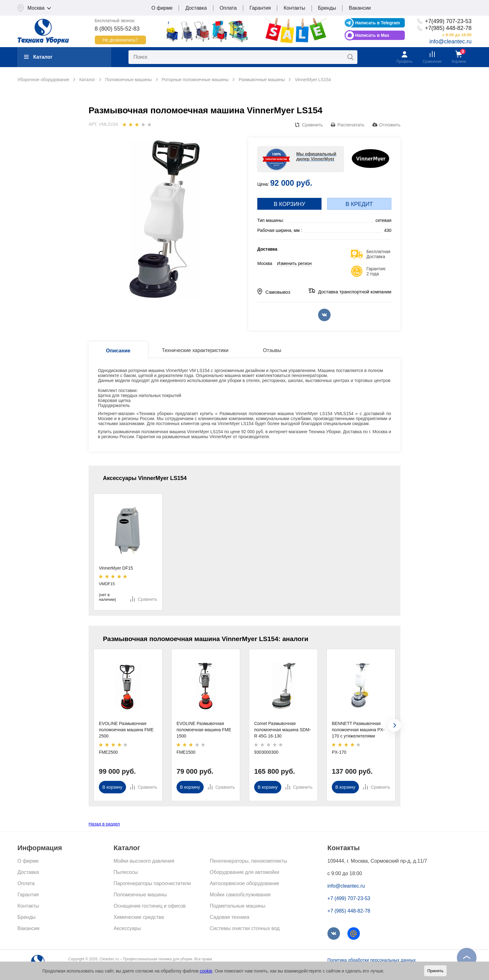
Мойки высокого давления (144, 861)
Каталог (38, 57)
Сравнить (312, 125)
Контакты (294, 8)
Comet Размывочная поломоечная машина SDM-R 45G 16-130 (283, 730)
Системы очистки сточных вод (245, 928)
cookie (206, 971)
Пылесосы (126, 872)
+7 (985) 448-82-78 (349, 911)
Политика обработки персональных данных (372, 960)
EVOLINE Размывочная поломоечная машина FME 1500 (204, 730)
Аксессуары (127, 928)
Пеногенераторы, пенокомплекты (249, 861)
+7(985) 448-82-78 (448, 28)
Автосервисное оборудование (244, 883)
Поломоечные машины (140, 895)
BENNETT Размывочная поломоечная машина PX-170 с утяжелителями (358, 730)
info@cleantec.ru (450, 42)
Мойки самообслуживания (240, 895)
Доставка (196, 8)
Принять (435, 971)
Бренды (327, 8)
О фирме (162, 8)
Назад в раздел (104, 824)
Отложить (390, 125)
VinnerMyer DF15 (116, 568)
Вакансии (360, 8)
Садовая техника (230, 917)
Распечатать (351, 125)
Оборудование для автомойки (245, 872)
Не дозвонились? (120, 40)
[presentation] (395, 725)
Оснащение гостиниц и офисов (150, 906)
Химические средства (139, 917)
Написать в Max (372, 35)
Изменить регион (294, 263)
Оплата (228, 8)
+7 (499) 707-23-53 (349, 898)
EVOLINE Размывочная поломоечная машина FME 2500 (126, 730)
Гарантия (260, 8)
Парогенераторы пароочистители (152, 883)
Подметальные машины (238, 906)
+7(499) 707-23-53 (448, 21)
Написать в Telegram (378, 23)
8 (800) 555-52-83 (117, 29)
